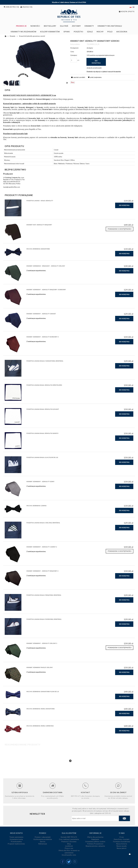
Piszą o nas (69, 848)
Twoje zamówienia (16, 837)
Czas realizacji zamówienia (69, 839)
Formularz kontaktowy (122, 842)
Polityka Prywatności (95, 844)
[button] (67, 83)
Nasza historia (122, 844)
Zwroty (43, 842)
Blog (69, 844)
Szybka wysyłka (20, 792)
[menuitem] (21, 26)
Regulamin (95, 839)
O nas (122, 837)
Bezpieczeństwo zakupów (95, 846)
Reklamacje (43, 844)
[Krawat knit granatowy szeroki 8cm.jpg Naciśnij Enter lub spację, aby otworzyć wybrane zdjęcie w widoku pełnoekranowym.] (35, 60)
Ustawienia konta (16, 839)
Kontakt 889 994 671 (69, 837)
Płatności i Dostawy (69, 842)
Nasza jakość (122, 848)
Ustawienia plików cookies (95, 842)
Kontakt (86, 792)
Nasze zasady (122, 846)
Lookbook (69, 846)
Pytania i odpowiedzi (43, 837)
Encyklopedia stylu (69, 855)
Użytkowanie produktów (43, 839)
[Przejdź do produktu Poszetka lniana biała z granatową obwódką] (69, 770)
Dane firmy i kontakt (122, 839)
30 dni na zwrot (118, 792)
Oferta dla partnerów (95, 837)
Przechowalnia (16, 842)
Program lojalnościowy (16, 844)
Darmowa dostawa (53, 792)
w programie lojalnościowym (105, 55)
